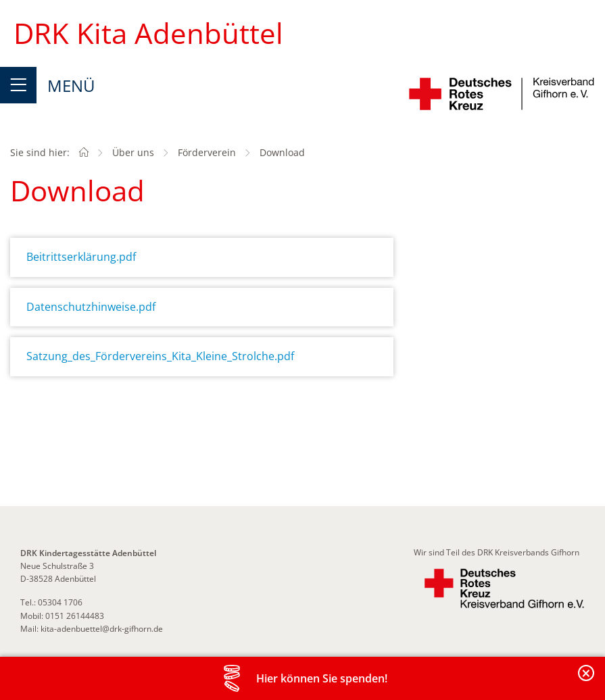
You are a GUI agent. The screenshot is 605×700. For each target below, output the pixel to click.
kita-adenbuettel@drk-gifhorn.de (102, 629)
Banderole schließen (587, 681)
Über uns (133, 152)
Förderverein (207, 152)
